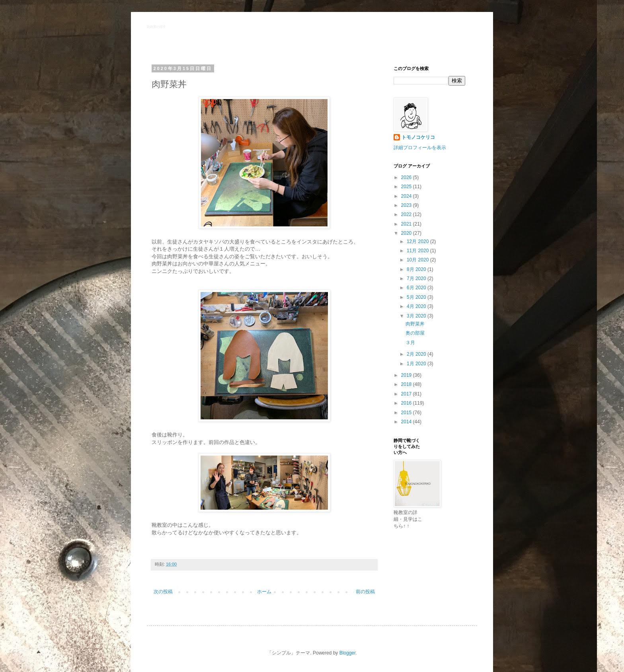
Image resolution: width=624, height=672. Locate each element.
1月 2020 (417, 364)
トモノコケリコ (418, 137)
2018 (407, 384)
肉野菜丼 (415, 324)
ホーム (264, 592)
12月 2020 (418, 242)
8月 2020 (417, 269)
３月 (410, 343)
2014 (407, 422)
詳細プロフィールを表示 (420, 148)
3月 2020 (417, 316)
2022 (407, 214)
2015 (407, 413)
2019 (407, 375)
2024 (407, 196)
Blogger (348, 653)
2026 (407, 177)
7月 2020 (417, 279)
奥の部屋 (415, 333)
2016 (407, 403)
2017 (407, 394)
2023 (407, 205)
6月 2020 (417, 288)
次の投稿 (163, 592)
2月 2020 (417, 354)
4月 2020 (417, 306)
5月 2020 (417, 297)
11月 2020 (418, 251)
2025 (407, 187)
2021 (407, 224)
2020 (407, 233)
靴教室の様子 (156, 27)
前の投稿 (365, 592)
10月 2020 (418, 260)
